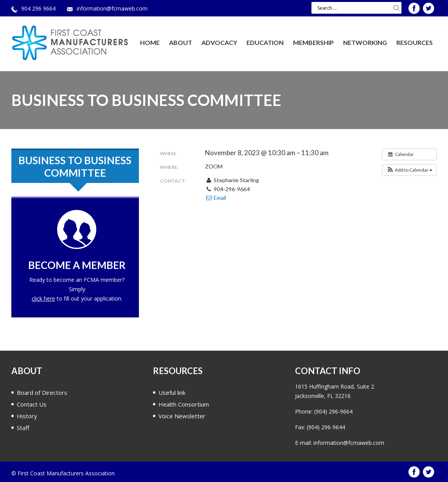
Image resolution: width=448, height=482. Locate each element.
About (181, 42)
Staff (23, 428)
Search (396, 8)
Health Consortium (184, 404)
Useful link (172, 392)
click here (43, 298)
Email (215, 198)
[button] (409, 170)
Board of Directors (42, 392)
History (27, 416)
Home (150, 42)
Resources (415, 42)
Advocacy (219, 42)
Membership (313, 42)
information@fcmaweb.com (112, 8)
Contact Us (32, 404)
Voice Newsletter (182, 416)
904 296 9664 (38, 8)
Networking (365, 42)
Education (265, 42)
